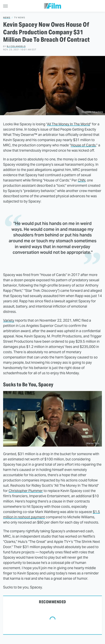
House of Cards (83, 145)
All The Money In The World (69, 124)
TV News (20, 18)
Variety (9, 320)
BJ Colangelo (16, 46)
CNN (82, 180)
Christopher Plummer (26, 491)
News (7, 18)
